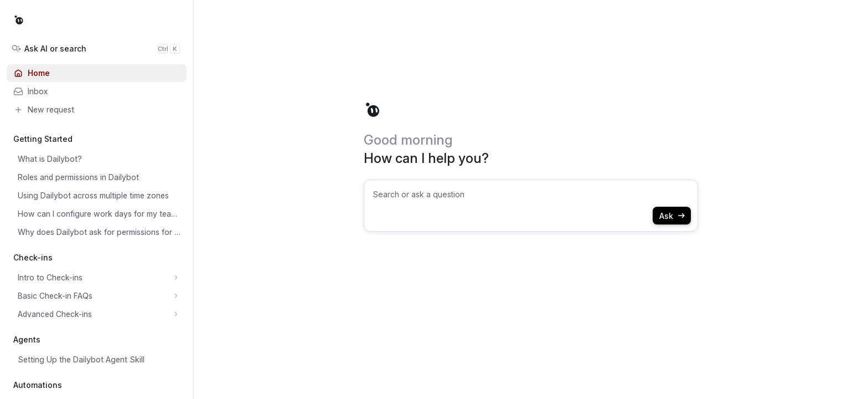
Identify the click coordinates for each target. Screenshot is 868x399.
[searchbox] (532, 195)
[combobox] (531, 206)
